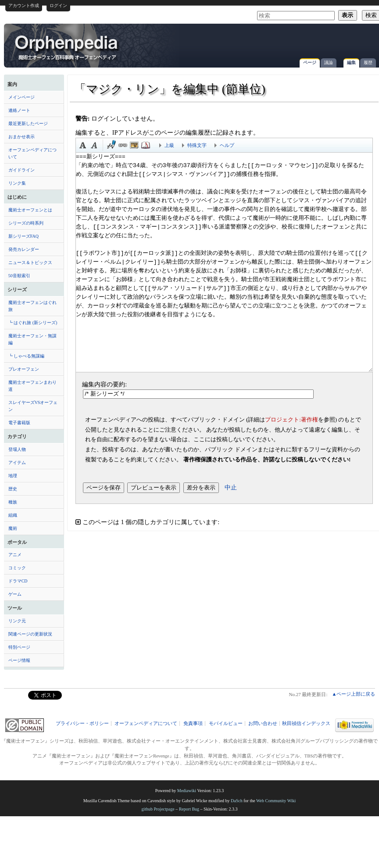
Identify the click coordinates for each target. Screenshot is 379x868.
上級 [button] (169, 145)
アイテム (17, 463)
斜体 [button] (94, 145)
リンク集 (17, 183)
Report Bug (189, 809)
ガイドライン (21, 170)
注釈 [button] (146, 145)
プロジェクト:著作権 (291, 420)
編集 (351, 63)
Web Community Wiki (276, 801)
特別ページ (19, 647)
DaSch (237, 801)
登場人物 (17, 449)
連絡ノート (19, 110)
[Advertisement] (274, 41)
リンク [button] (123, 145)
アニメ (15, 555)
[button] (224, 522)
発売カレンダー (24, 249)
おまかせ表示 (21, 137)
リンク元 (17, 621)
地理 (13, 476)
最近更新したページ (28, 123)
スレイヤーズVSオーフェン (33, 406)
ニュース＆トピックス (30, 263)
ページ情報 (19, 660)
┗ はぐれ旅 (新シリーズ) (33, 323)
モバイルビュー (226, 723)
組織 (13, 515)
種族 (13, 502)
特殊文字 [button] (197, 145)
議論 (329, 63)
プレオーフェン (24, 369)
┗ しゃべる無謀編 (27, 356)
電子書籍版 (19, 423)
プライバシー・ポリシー (82, 723)
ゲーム (15, 594)
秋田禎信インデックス (306, 723)
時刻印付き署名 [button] (111, 145)
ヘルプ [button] (227, 145)
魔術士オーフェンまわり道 (32, 386)
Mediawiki (187, 791)
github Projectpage (158, 809)
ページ (310, 63)
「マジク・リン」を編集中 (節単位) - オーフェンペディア (67, 47)
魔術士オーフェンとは (30, 210)
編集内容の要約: (104, 384)
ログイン (58, 5)
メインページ (21, 97)
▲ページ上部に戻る (353, 694)
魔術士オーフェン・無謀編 (32, 339)
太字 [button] (83, 145)
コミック (17, 568)
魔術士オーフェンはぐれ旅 (32, 306)
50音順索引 (19, 276)
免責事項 (193, 723)
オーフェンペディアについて (32, 153)
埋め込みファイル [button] (134, 145)
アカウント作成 (24, 5)
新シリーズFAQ (23, 236)
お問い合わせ (263, 723)
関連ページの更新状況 (30, 634)
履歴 (368, 63)
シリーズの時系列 (26, 223)
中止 (231, 487)
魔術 (13, 528)
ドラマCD (18, 581)
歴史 (13, 489)
